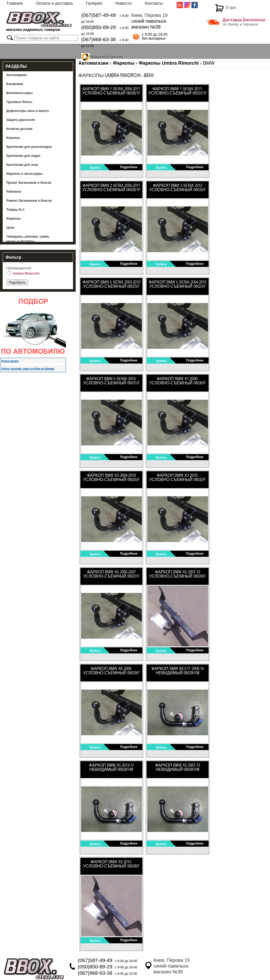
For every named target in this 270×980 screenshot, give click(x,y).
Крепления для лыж (22, 165)
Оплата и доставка (54, 3)
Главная (15, 3)
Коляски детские (19, 129)
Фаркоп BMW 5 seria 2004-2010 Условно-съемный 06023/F (178, 284)
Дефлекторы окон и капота (28, 111)
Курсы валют (10, 361)
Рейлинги (14, 192)
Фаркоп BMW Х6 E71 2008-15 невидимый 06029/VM (178, 671)
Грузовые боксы (19, 102)
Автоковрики (17, 75)
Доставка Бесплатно (244, 20)
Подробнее (129, 167)
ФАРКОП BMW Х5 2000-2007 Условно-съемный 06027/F (111, 574)
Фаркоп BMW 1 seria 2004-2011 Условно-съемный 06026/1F (112, 91)
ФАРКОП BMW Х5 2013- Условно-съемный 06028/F (111, 864)
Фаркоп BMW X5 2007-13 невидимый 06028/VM (178, 767)
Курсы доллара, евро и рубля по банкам (28, 369)
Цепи (10, 228)
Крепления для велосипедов (29, 147)
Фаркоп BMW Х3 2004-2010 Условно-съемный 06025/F (111, 477)
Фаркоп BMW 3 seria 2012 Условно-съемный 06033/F (178, 187)
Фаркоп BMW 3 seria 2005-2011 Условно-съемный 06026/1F (112, 187)
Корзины (13, 138)
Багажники (15, 84)
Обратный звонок (107, 56)
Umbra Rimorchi (26, 273)
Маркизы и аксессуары (25, 174)
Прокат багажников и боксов (29, 183)
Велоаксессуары (20, 93)
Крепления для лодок (23, 156)
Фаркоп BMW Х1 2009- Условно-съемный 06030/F (178, 381)
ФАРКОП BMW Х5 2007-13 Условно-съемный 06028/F (178, 574)
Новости (123, 3)
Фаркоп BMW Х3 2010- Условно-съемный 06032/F (178, 477)
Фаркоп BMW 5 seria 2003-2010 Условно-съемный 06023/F (112, 284)
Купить (95, 168)
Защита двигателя (21, 120)
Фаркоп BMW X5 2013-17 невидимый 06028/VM (111, 767)
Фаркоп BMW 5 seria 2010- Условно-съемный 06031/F (111, 381)
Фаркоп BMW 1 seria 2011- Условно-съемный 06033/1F (178, 91)
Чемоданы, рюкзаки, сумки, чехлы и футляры (28, 239)
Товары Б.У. (16, 210)
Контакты (154, 3)
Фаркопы (14, 219)
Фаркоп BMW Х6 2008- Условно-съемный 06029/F (111, 671)
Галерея (94, 3)
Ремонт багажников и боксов (29, 201)
